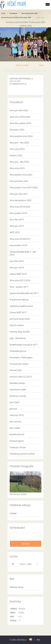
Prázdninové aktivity (19, 300)
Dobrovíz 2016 (17, 415)
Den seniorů (15, 422)
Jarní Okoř (14, 402)
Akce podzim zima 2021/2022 (24, 187)
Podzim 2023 (16, 155)
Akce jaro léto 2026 (19, 110)
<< (13, 564)
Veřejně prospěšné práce (21, 306)
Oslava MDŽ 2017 (18, 312)
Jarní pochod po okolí (20, 319)
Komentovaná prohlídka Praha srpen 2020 (16, 17)
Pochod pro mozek (18, 494)
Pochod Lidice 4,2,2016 (21, 377)
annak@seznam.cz (18, 84)
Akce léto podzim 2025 (20, 123)
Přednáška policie (18, 351)
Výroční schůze (17, 325)
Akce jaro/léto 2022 (19, 181)
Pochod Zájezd (17, 441)
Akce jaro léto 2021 (19, 194)
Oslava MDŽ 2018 (18, 274)
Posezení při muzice (19, 364)
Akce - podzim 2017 (19, 287)
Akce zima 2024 (17, 149)
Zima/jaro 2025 (17, 130)
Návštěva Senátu (17, 383)
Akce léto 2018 (17, 261)
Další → (42, 65)
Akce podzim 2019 (18, 213)
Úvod (3, 13)
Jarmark (13, 409)
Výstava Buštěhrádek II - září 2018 (23, 253)
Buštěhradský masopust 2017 (24, 345)
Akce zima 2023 (17, 168)
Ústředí (13, 513)
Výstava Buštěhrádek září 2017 (24, 293)
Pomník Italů (16, 370)
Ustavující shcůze (18, 447)
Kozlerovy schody (18, 396)
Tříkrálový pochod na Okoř (22, 454)
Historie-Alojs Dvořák (20, 332)
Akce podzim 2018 (18, 245)
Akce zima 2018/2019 (20, 239)
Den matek (15, 428)
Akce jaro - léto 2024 (19, 143)
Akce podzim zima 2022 (21, 175)
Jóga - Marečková (18, 338)
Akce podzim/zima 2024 (21, 136)
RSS (38, 640)
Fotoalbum (13, 13)
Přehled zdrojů (17, 587)
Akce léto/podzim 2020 (30, 13)
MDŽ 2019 (15, 232)
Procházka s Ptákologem (21, 357)
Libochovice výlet (18, 389)
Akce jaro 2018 (17, 268)
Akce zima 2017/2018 (20, 280)
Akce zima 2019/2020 (20, 207)
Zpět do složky (22, 65)
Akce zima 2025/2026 (20, 117)
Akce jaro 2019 (17, 226)
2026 (29, 564)
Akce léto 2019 (17, 219)
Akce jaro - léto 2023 (19, 162)
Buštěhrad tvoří (17, 434)
